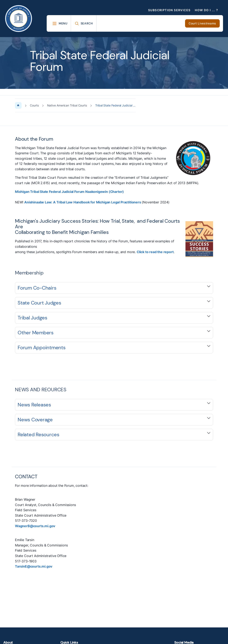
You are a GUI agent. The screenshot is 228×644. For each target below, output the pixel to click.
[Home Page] (18, 105)
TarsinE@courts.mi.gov (34, 566)
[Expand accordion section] (114, 288)
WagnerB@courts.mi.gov (35, 526)
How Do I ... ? (206, 10)
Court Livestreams (202, 23)
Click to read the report (155, 252)
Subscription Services (169, 10)
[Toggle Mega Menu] (60, 23)
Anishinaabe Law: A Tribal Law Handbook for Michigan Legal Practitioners (83, 202)
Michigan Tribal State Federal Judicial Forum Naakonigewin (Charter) (69, 192)
